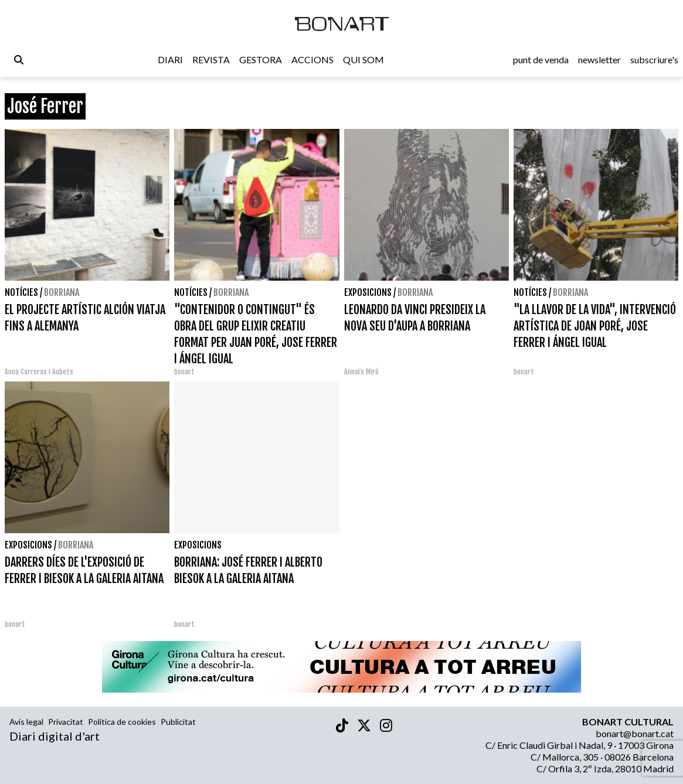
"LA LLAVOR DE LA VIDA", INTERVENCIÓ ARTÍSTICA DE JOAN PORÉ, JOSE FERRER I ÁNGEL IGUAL (595, 326)
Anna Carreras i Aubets (39, 372)
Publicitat (178, 722)
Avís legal (26, 722)
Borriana (62, 292)
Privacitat (66, 722)
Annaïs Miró (361, 372)
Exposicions (368, 292)
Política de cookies (122, 722)
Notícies (21, 292)
